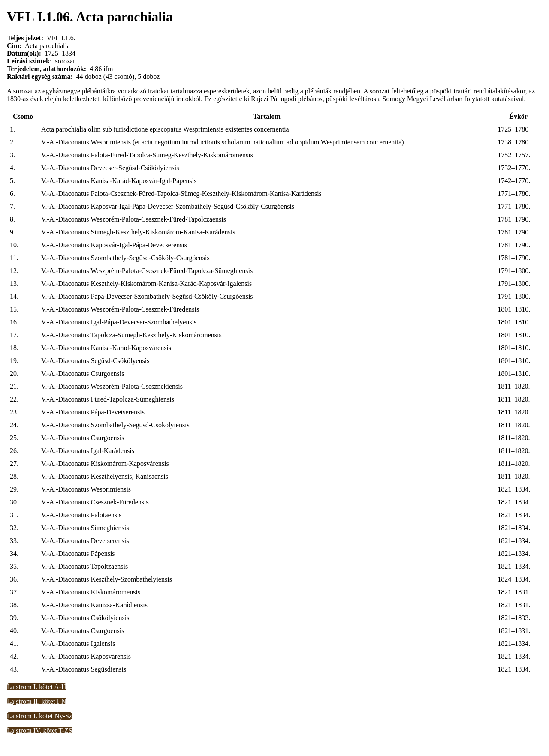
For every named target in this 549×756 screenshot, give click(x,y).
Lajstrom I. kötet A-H (37, 687)
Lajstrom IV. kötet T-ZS (40, 730)
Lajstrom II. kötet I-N (37, 701)
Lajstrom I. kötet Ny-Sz (39, 716)
